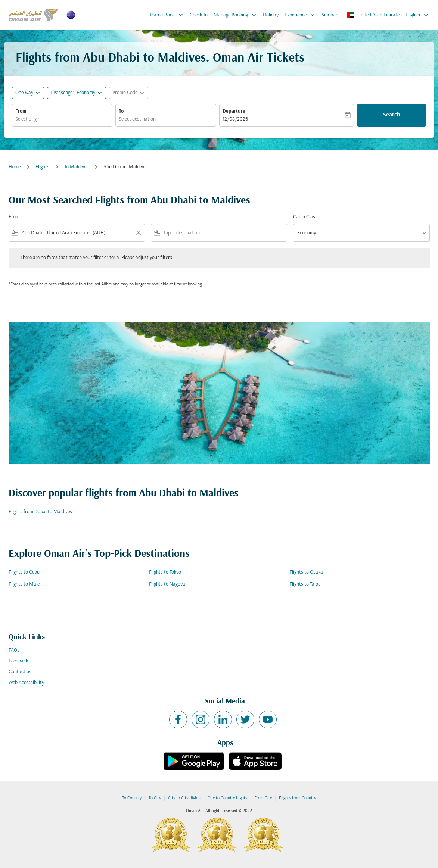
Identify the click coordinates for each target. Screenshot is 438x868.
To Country (132, 798)
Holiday (271, 15)
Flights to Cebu (24, 572)
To (121, 111)
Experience (302, 15)
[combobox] (62, 119)
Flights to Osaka (306, 572)
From (21, 111)
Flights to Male (24, 584)
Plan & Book (168, 15)
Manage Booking (237, 15)
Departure (234, 111)
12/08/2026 (235, 119)
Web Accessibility (26, 683)
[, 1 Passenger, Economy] (73, 93)
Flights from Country (297, 798)
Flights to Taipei (305, 584)
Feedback (18, 661)
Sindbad (330, 15)
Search (392, 115)
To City (155, 798)
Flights (42, 167)
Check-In (199, 15)
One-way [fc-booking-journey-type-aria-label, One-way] (24, 93)
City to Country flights (227, 798)
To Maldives (76, 167)
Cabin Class (305, 217)
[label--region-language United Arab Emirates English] (388, 15)
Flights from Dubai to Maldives (40, 512)
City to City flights (184, 798)
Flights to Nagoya (167, 584)
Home (15, 167)
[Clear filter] (138, 233)
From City (263, 798)
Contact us (20, 672)
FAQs (14, 650)
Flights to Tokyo (165, 572)
